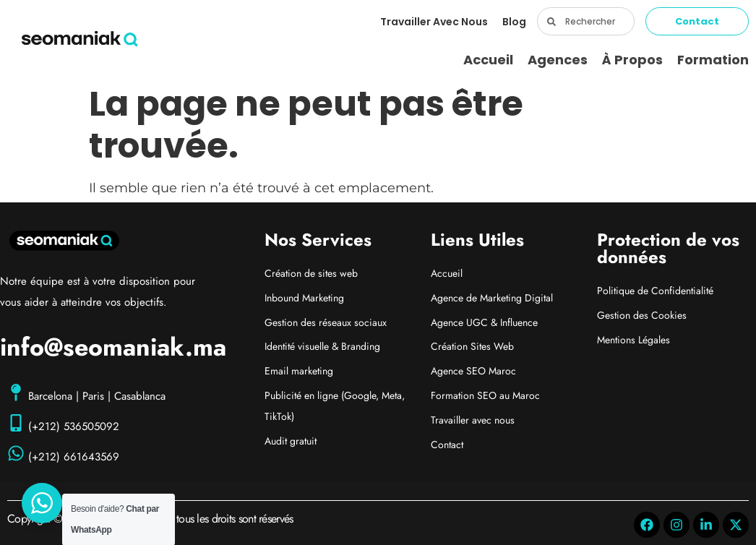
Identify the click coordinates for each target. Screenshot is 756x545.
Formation (713, 60)
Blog (514, 22)
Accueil (488, 60)
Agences (558, 60)
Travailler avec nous (434, 22)
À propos (632, 60)
